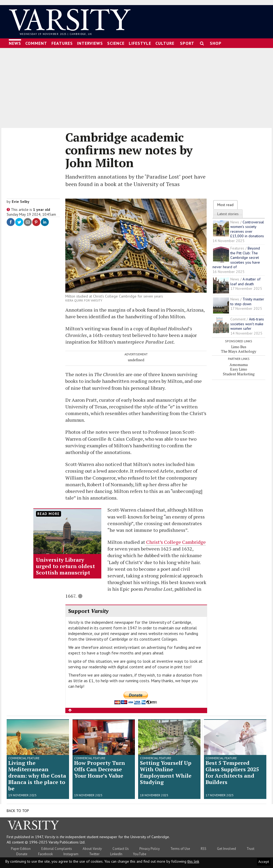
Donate (22, 852)
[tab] (225, 202)
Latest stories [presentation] (228, 211)
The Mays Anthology (239, 349)
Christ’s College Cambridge (175, 540)
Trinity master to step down (247, 299)
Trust (250, 847)
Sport (187, 41)
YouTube (140, 852)
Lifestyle (140, 41)
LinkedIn (116, 852)
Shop (216, 41)
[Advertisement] (136, 86)
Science (116, 41)
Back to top (18, 809)
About (92, 847)
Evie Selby (21, 199)
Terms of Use (180, 847)
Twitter (94, 852)
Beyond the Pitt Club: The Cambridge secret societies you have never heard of (236, 255)
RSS (204, 847)
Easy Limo (239, 367)
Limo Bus (239, 344)
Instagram (71, 852)
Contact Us (121, 847)
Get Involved (226, 847)
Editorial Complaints (57, 847)
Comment (36, 41)
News (15, 41)
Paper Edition (21, 847)
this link (193, 861)
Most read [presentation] (225, 202)
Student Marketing (239, 371)
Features (62, 41)
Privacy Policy (150, 847)
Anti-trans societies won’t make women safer (247, 322)
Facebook (45, 852)
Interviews (90, 41)
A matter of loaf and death (245, 279)
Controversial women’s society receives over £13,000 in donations (247, 227)
